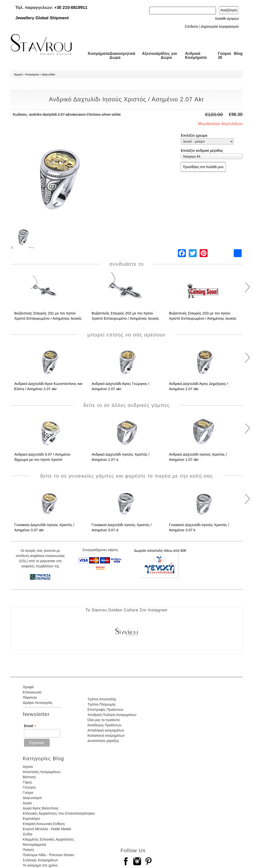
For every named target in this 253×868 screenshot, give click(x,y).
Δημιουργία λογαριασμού (220, 26)
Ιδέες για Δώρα (169, 56)
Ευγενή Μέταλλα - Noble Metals (47, 829)
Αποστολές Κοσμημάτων (42, 772)
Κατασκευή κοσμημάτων (106, 735)
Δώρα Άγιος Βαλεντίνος (41, 808)
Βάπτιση (29, 777)
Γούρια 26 (224, 56)
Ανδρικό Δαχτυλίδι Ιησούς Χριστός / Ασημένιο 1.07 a (121, 457)
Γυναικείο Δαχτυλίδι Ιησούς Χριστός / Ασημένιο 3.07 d (122, 527)
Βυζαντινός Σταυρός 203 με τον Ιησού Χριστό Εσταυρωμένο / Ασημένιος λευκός (203, 316)
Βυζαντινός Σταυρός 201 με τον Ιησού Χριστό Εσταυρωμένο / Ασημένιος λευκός (48, 316)
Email (30, 726)
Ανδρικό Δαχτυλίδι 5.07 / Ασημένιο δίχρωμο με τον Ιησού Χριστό (42, 457)
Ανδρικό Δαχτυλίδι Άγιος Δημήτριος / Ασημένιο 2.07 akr (199, 386)
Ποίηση (28, 850)
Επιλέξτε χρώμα (194, 135)
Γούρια (28, 793)
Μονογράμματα (34, 845)
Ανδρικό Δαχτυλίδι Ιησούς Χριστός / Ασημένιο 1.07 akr (198, 457)
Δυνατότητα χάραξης (103, 741)
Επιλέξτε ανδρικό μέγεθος (202, 151)
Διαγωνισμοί (32, 798)
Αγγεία (28, 767)
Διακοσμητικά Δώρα (122, 56)
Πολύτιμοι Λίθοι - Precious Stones (48, 855)
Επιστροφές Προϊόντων (105, 710)
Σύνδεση (191, 26)
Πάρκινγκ (30, 697)
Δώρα (27, 803)
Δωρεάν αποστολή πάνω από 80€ (160, 551)
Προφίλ (28, 687)
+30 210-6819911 (71, 8)
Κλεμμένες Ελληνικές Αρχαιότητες (48, 839)
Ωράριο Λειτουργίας (38, 703)
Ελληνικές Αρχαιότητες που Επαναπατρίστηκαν (59, 813)
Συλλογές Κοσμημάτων (40, 860)
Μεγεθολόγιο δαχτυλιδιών (220, 124)
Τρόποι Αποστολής (102, 699)
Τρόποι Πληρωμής (102, 704)
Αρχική (18, 74)
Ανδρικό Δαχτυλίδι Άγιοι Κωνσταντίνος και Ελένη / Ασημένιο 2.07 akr (48, 386)
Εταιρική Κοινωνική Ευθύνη (44, 824)
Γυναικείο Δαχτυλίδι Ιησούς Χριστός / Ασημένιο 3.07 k (199, 527)
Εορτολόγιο (31, 819)
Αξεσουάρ (151, 54)
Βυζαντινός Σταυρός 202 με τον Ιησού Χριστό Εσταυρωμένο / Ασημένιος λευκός (125, 316)
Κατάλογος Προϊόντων (105, 725)
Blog (238, 54)
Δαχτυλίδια (49, 74)
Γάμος (27, 782)
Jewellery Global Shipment (42, 18)
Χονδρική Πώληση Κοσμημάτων (112, 715)
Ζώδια (27, 834)
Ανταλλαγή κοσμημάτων (106, 730)
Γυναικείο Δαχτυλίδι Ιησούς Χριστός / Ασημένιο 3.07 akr (44, 527)
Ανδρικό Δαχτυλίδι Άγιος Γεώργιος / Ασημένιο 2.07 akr (120, 386)
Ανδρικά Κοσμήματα (196, 56)
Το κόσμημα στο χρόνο (40, 865)
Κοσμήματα (99, 54)
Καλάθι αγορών (227, 19)
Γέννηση (29, 787)
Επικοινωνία (32, 692)
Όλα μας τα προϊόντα (104, 720)
